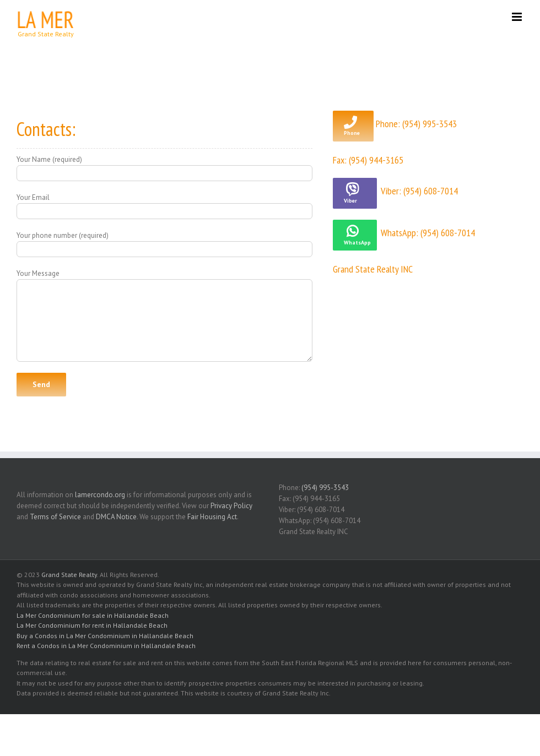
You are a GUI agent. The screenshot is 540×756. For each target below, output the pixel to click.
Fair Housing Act (212, 517)
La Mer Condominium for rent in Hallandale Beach (92, 625)
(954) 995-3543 (325, 488)
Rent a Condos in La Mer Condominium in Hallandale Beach (106, 646)
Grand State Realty (69, 575)
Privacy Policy (231, 506)
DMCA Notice (116, 517)
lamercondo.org (100, 495)
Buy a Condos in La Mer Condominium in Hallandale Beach (105, 636)
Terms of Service (55, 517)
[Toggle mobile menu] (518, 17)
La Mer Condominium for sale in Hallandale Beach (93, 615)
